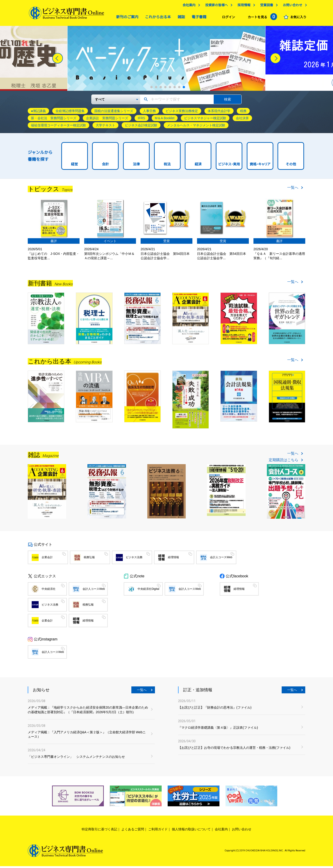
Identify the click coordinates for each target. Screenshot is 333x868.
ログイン (227, 18)
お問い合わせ (291, 6)
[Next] (275, 60)
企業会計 (47, 559)
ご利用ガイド (158, 831)
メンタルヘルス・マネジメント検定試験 (196, 127)
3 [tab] (161, 89)
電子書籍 (198, 18)
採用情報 (243, 6)
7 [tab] (179, 89)
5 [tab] (170, 89)
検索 (228, 101)
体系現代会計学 (219, 113)
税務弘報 (89, 559)
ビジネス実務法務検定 (182, 113)
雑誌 (180, 18)
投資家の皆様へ (215, 6)
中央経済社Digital (148, 591)
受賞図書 (265, 6)
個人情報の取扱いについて (191, 831)
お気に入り (297, 18)
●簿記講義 (38, 113)
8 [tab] (184, 89)
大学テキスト (105, 127)
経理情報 (173, 559)
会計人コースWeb (221, 559)
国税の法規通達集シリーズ (114, 113)
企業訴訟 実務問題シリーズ (107, 120)
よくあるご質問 (133, 831)
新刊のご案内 (126, 18)
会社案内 (188, 6)
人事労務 (149, 113)
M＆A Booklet (165, 120)
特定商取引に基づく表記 (99, 831)
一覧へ (293, 189)
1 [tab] (151, 89)
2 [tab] (156, 89)
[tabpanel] (166, 60)
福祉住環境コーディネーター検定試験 (59, 127)
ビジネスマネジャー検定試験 (205, 120)
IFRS (142, 120)
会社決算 (242, 120)
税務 (243, 113)
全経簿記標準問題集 (70, 113)
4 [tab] (165, 89)
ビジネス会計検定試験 (141, 127)
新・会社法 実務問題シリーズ (54, 120)
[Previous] (58, 60)
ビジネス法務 (134, 559)
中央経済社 (49, 591)
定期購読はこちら (284, 462)
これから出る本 (157, 18)
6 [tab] (175, 89)
